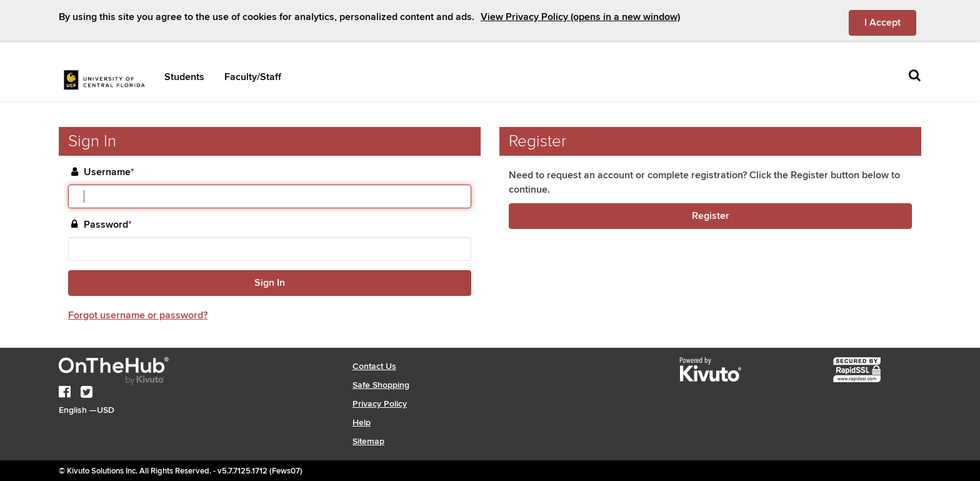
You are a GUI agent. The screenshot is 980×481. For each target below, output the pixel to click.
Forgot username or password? (138, 315)
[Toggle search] (915, 76)
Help (362, 423)
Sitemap (368, 441)
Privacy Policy (380, 404)
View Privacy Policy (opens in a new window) (580, 17)
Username (109, 172)
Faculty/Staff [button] (253, 77)
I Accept (890, 22)
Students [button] (184, 77)
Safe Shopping (381, 385)
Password (108, 225)
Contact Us (374, 366)
